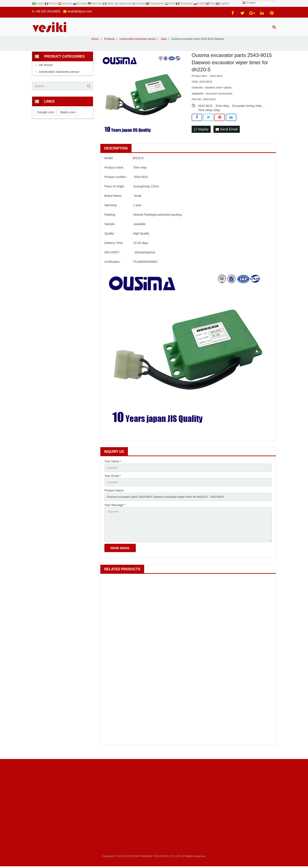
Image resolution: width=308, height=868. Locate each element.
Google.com (46, 117)
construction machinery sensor (59, 76)
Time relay (222, 111)
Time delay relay (209, 115)
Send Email (227, 134)
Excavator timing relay (247, 111)
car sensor (46, 70)
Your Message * (115, 511)
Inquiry (201, 134)
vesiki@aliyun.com (80, 11)
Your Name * (113, 466)
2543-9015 (205, 111)
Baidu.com (68, 117)
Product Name (114, 496)
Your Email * (113, 481)
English (249, 3)
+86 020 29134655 (48, 11)
